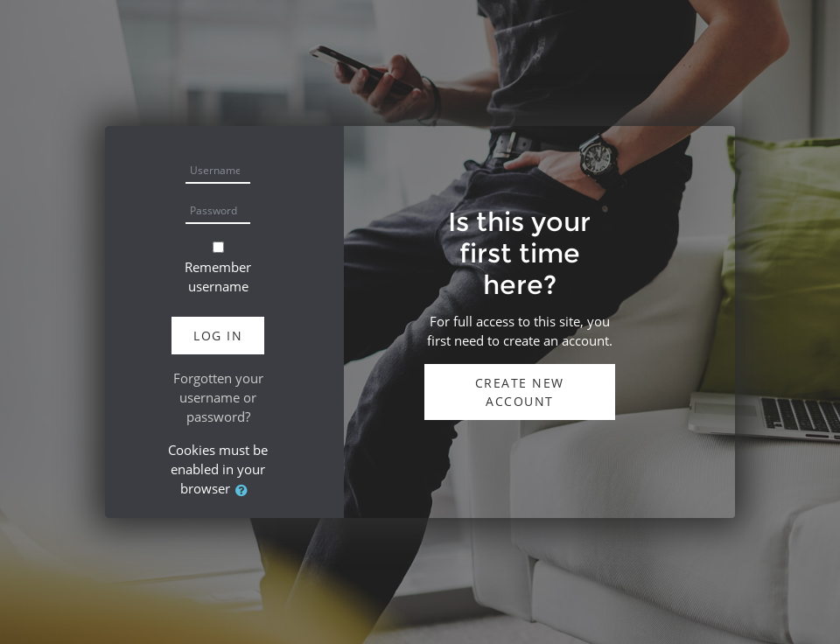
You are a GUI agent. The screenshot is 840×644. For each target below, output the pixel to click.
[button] (245, 490)
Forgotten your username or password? (218, 397)
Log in (218, 336)
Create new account (520, 392)
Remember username (218, 276)
